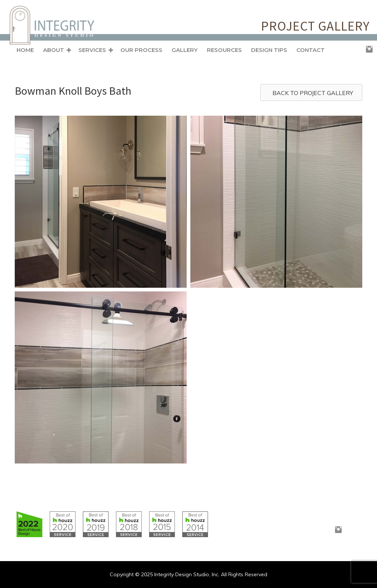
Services (92, 50)
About (54, 50)
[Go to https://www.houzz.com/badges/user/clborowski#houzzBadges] (29, 524)
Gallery (185, 50)
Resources (224, 50)
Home (25, 50)
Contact (311, 50)
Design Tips (269, 50)
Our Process (141, 50)
